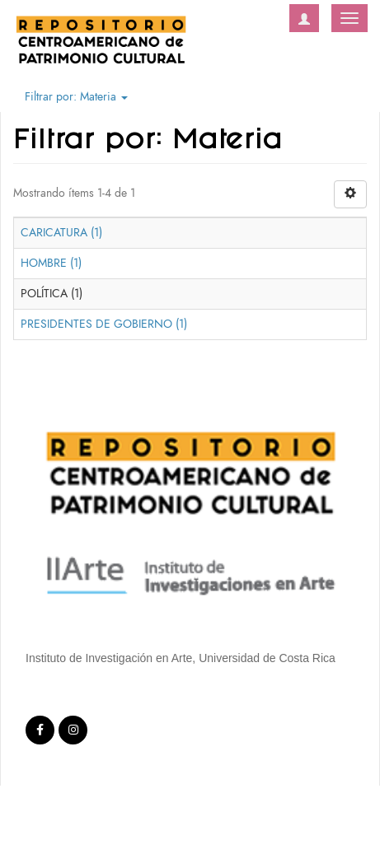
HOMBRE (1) (51, 263)
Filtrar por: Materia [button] (76, 97)
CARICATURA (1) (61, 233)
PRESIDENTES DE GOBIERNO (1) (104, 324)
